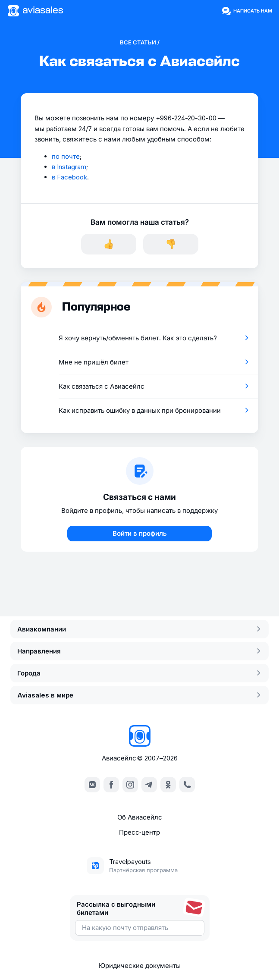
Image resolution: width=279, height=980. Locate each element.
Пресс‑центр (139, 832)
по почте (66, 156)
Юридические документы (140, 966)
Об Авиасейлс (140, 817)
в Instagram (69, 167)
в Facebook (69, 177)
